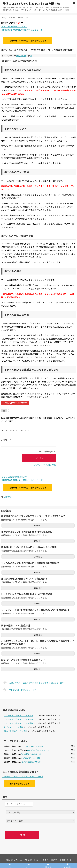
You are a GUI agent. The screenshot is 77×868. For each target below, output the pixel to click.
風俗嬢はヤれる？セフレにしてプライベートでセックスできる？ (33, 516)
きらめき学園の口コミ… (32, 762)
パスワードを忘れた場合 (45, 465)
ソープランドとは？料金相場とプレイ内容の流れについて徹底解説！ (35, 610)
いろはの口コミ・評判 (31, 758)
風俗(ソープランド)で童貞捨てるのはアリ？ (23, 660)
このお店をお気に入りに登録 (15, 403)
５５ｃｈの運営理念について (14, 26)
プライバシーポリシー (32, 860)
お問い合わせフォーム (14, 860)
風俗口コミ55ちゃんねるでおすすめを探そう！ (31, 4)
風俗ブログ (21, 55)
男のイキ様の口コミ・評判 (16, 731)
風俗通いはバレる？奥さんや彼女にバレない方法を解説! (29, 547)
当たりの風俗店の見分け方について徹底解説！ (24, 579)
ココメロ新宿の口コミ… (32, 746)
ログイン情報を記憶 (46, 451)
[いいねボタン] (4, 411)
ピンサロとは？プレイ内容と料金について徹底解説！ (28, 594)
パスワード (6, 440)
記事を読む (38, 525)
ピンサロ (8, 497)
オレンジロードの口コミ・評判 (20, 690)
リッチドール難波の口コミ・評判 (19, 715)
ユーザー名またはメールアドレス (16, 430)
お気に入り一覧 (66, 860)
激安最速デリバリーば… (32, 754)
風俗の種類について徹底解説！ (17, 625)
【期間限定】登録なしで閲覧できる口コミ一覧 (22, 30)
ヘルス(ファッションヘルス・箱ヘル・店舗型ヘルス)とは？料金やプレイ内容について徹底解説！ (38, 642)
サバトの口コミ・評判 (14, 727)
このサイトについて (50, 860)
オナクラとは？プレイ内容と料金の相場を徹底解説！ (28, 532)
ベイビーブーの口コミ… (38, 750)
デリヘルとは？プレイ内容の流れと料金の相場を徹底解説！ (31, 563)
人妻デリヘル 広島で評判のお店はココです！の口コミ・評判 (34, 683)
